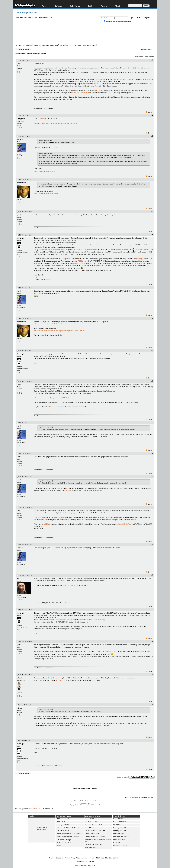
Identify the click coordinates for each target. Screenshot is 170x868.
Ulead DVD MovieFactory (81, 93)
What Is (104, 6)
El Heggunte (21, 119)
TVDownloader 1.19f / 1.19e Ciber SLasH (69, 828)
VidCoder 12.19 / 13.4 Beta (65, 819)
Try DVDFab (33, 809)
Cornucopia (21, 238)
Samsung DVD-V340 (120, 828)
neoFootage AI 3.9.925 (64, 831)
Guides (91, 6)
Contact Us (128, 797)
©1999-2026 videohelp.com (85, 866)
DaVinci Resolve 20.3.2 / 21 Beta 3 (96, 837)
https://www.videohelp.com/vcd (44, 171)
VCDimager (110, 215)
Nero (96, 90)
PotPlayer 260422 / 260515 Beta (95, 831)
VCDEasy (81, 261)
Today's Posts (33, 17)
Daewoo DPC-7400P (120, 822)
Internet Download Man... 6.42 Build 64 (69, 834)
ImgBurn (68, 491)
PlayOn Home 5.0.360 (92, 834)
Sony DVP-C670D (119, 834)
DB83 (18, 579)
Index (18, 17)
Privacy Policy (70, 858)
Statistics (108, 858)
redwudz (20, 678)
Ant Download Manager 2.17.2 (66, 840)
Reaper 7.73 (61, 846)
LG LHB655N (117, 825)
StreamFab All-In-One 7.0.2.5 (94, 844)
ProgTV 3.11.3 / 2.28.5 (64, 843)
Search (46, 17)
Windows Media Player (125, 524)
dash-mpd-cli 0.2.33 (63, 825)
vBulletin (88, 803)
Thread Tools (138, 57)
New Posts (24, 17)
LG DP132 (117, 843)
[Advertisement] (85, 34)
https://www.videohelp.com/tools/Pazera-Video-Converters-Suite (55, 324)
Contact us (60, 858)
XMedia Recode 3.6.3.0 (92, 822)
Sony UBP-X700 (118, 819)
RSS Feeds (100, 858)
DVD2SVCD (60, 680)
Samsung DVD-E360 (120, 831)
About (117, 6)
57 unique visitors (42, 827)
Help (139, 18)
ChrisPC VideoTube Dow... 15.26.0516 (69, 837)
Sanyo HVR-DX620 (119, 840)
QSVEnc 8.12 (61, 822)
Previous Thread (80, 788)
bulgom (19, 708)
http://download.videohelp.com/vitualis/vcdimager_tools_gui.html (55, 123)
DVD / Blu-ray (75, 6)
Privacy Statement (145, 797)
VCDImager (42, 119)
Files (50, 17)
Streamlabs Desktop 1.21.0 (93, 825)
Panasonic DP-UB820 (120, 846)
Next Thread (91, 788)
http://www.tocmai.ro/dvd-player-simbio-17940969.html (52, 398)
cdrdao (82, 263)
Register (147, 18)
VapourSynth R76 (90, 847)
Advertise (85, 858)
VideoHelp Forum (26, 13)
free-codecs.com (88, 862)
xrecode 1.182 (89, 819)
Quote (149, 112)
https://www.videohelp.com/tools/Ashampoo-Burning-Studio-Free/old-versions (60, 331)
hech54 (19, 139)
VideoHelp (135, 797)
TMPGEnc (123, 79)
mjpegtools (76, 263)
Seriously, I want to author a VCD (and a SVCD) (80, 45)
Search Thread (149, 57)
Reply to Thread (23, 49)
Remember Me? (110, 21)
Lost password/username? (124, 21)
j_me (18, 64)
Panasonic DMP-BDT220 (121, 837)
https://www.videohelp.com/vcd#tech (46, 194)
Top (152, 777)
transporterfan (21, 183)
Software (58, 6)
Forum (45, 6)
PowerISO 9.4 (89, 828)
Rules (41, 17)
